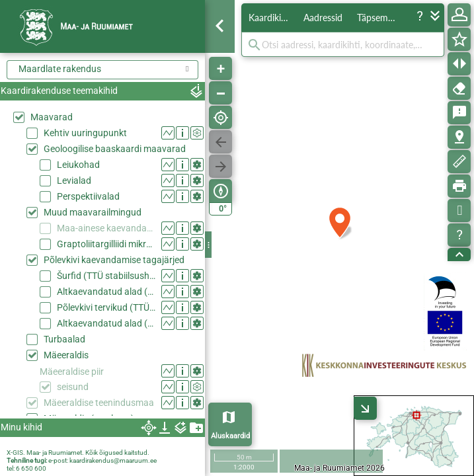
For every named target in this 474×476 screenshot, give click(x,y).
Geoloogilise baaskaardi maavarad (115, 149)
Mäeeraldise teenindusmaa (99, 403)
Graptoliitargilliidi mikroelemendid (106, 244)
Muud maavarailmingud (93, 212)
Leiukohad (78, 165)
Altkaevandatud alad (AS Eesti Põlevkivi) (106, 323)
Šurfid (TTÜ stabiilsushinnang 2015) (106, 276)
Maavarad (52, 117)
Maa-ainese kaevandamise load (106, 228)
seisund (73, 387)
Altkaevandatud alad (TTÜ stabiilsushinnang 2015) (106, 292)
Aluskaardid (230, 436)
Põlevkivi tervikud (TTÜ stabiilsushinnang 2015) (106, 307)
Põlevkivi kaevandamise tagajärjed (114, 260)
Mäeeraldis (66, 355)
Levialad (74, 180)
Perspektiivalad (88, 196)
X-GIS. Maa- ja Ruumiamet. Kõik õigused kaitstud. (78, 453)
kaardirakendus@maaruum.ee (113, 460)
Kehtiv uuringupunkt (85, 133)
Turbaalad (64, 339)
